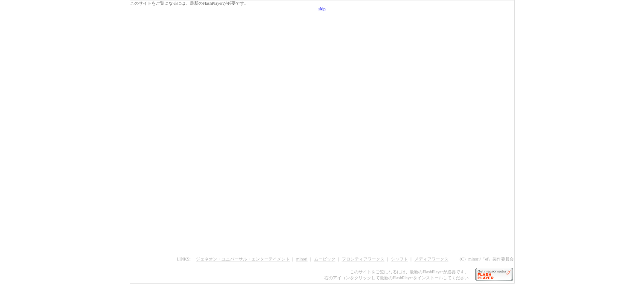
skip (322, 9)
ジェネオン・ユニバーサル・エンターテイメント (243, 259)
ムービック (325, 259)
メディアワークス (431, 259)
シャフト (399, 259)
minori (302, 259)
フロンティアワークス (363, 259)
